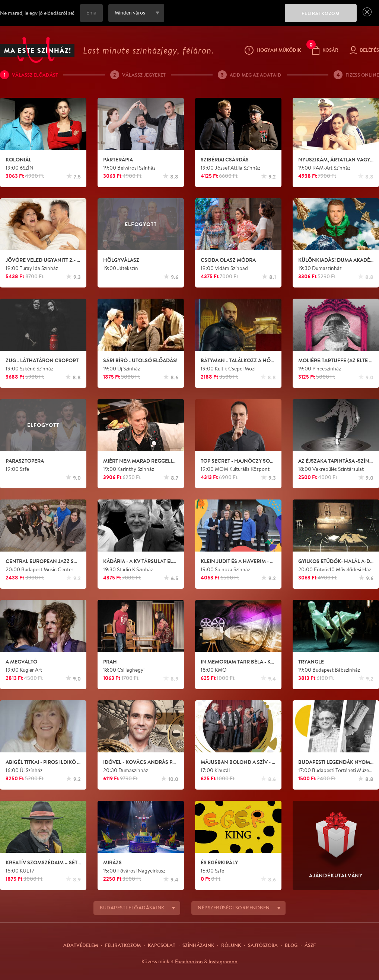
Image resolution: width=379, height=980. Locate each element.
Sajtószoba (263, 945)
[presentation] (223, 18)
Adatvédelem (81, 945)
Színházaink (198, 945)
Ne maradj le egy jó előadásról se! (37, 13)
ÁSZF (310, 945)
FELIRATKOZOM (321, 13)
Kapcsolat (162, 945)
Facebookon (189, 961)
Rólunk (231, 945)
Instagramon (223, 961)
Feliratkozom (123, 945)
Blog (291, 945)
